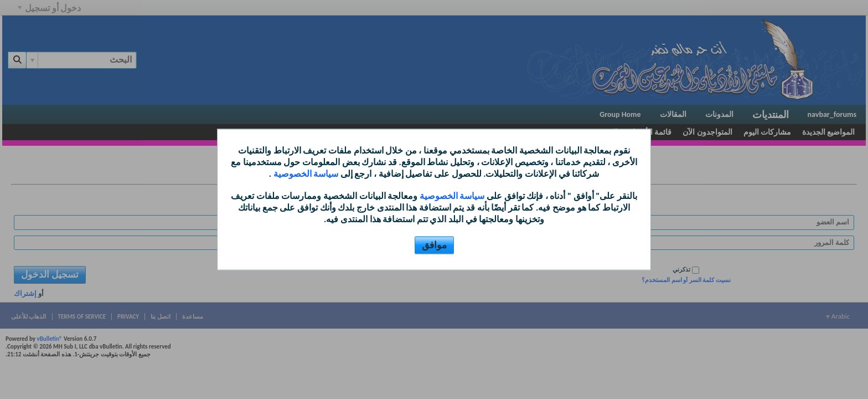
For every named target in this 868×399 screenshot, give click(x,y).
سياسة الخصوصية (305, 173)
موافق (434, 245)
